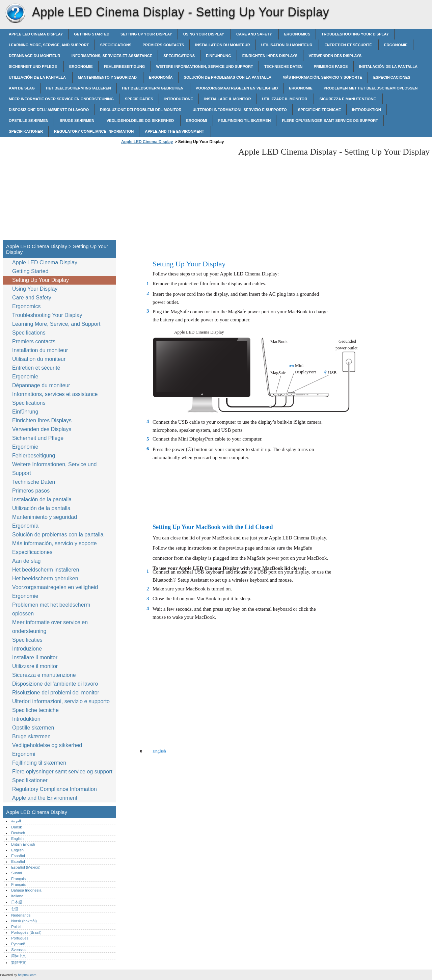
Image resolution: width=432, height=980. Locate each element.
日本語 (17, 902)
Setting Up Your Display (146, 34)
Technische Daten (283, 67)
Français (18, 879)
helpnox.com (27, 975)
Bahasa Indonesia (26, 890)
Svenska (18, 950)
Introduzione (179, 99)
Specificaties (139, 99)
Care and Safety (255, 34)
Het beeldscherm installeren (78, 88)
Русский (18, 944)
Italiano (17, 896)
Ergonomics (297, 34)
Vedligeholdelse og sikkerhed (141, 121)
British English (23, 844)
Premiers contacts (163, 45)
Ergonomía (161, 77)
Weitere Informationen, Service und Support (205, 67)
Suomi (17, 873)
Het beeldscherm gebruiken (153, 88)
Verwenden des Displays (336, 56)
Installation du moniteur (222, 45)
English (17, 839)
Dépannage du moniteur (35, 56)
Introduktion (367, 110)
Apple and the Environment (175, 131)
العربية (16, 821)
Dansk (17, 827)
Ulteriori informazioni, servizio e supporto (240, 110)
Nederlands (21, 915)
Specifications (116, 45)
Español (18, 856)
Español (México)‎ (26, 867)
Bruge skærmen (77, 121)
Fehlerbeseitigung (125, 67)
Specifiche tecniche (319, 110)
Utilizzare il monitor (285, 99)
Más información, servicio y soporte (322, 77)
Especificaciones (392, 77)
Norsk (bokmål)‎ (24, 921)
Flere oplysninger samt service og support (330, 121)
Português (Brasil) (26, 932)
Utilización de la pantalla (38, 77)
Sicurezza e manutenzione (348, 99)
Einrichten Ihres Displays (270, 56)
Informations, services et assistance (112, 56)
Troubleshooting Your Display (355, 34)
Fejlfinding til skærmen (245, 121)
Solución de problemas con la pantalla (228, 77)
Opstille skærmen (29, 121)
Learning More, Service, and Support (49, 45)
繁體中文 (19, 962)
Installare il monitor (228, 99)
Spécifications (179, 56)
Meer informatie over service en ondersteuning (61, 99)
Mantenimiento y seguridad (108, 77)
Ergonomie (396, 45)
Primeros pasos (331, 67)
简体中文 (19, 956)
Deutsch (18, 833)
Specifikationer (26, 131)
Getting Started (92, 34)
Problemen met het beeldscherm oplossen (371, 88)
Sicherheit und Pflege (33, 67)
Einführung (219, 56)
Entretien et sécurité (349, 45)
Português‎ (20, 938)
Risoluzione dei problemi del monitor (141, 110)
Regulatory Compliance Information (94, 131)
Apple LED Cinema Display (15, 14)
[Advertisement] (176, 194)
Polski (16, 927)
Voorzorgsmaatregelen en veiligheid (237, 88)
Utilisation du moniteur (287, 45)
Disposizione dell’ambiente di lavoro (49, 110)
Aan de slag (22, 88)
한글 (15, 909)
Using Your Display (204, 34)
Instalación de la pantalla (388, 67)
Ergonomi (196, 121)
